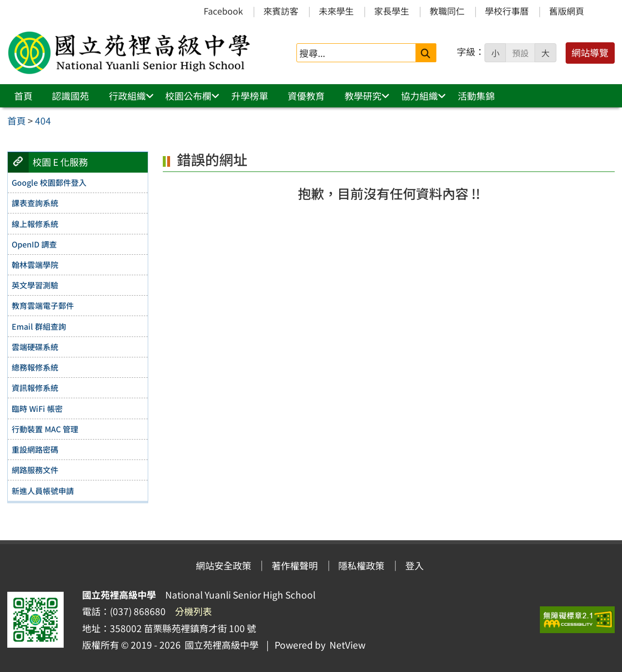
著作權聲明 (295, 566)
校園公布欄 (188, 96)
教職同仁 (447, 11)
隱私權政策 (361, 566)
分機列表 (193, 611)
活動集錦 (476, 96)
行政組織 (127, 96)
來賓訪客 (281, 11)
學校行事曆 (507, 11)
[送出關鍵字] (426, 53)
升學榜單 (250, 96)
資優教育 (306, 96)
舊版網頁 (567, 11)
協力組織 (419, 96)
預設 (520, 53)
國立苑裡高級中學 (220, 645)
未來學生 (336, 11)
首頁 (23, 96)
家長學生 (392, 11)
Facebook (223, 11)
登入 (415, 566)
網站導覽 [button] (590, 53)
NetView (347, 645)
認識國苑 (70, 96)
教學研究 (363, 96)
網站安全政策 (224, 566)
